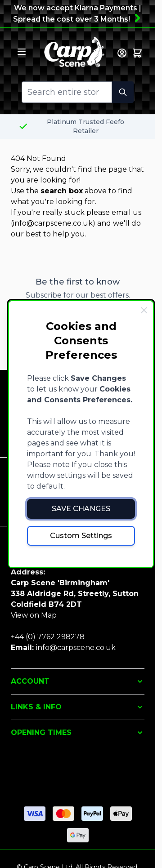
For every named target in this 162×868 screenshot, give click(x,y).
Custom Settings (81, 536)
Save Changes (81, 509)
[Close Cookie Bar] (144, 310)
